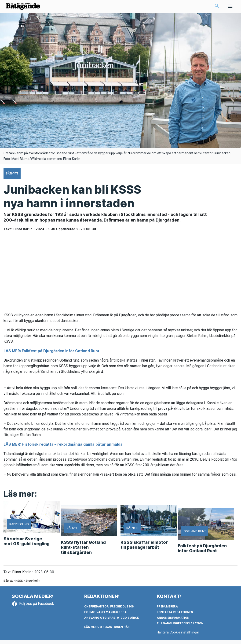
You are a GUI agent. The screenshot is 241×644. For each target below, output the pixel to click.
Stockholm (33, 585)
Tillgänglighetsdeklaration (180, 628)
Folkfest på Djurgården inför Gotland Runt (202, 553)
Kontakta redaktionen (175, 617)
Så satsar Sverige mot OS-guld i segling (27, 546)
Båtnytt (8, 585)
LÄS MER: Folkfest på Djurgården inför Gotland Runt (51, 355)
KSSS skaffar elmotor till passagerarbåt (144, 549)
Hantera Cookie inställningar (178, 637)
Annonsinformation (173, 622)
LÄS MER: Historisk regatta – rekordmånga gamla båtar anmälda (63, 449)
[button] (217, 8)
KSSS (19, 585)
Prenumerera (167, 611)
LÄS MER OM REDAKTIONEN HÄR (107, 631)
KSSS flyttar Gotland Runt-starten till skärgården (83, 551)
